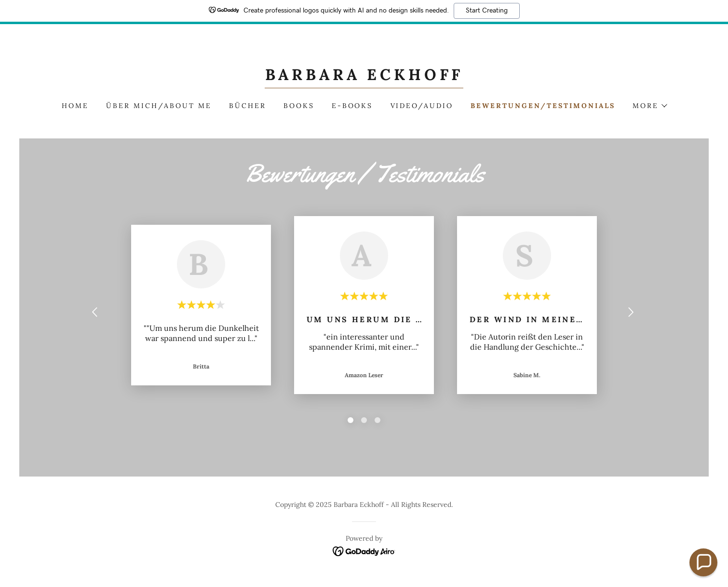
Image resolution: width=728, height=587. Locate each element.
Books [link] (299, 106)
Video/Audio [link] (422, 106)
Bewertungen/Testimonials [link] (543, 106)
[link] (364, 77)
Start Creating (487, 11)
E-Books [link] (352, 106)
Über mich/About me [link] (159, 106)
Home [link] (75, 106)
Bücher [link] (248, 106)
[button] (649, 106)
